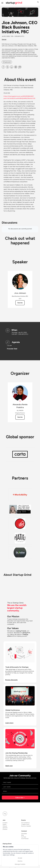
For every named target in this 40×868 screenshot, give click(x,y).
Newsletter (24, 834)
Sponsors (5, 828)
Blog (23, 835)
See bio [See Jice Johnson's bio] (20, 303)
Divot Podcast (25, 839)
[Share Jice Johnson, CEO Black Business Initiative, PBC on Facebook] (3, 67)
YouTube (24, 837)
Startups (5, 826)
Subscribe (19, 798)
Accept (20, 858)
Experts (5, 824)
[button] (38, 2)
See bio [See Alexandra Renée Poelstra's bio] (20, 417)
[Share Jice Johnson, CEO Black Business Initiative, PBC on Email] (16, 67)
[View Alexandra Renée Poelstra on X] (20, 401)
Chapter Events (25, 824)
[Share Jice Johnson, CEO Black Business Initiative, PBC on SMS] (20, 67)
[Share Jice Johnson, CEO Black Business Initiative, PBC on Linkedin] (12, 67)
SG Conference (25, 823)
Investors (5, 823)
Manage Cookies (20, 864)
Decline (20, 861)
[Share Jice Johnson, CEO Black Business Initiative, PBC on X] (7, 67)
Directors (5, 829)
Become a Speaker (26, 826)
